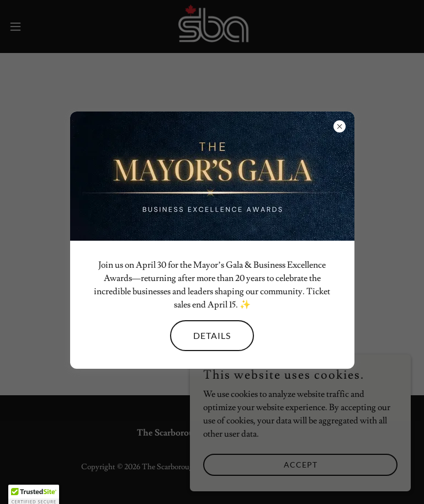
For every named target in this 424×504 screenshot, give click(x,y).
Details (212, 335)
